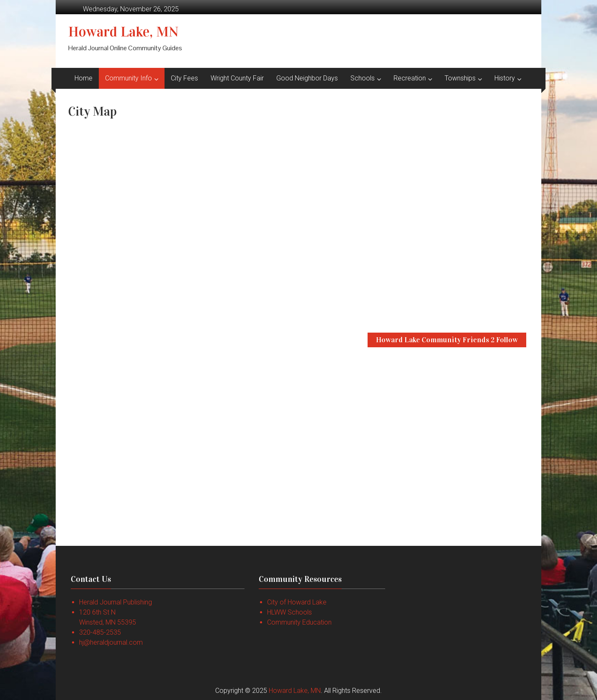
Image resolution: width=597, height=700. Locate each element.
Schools (363, 78)
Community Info (129, 78)
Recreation (410, 78)
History (505, 78)
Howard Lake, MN (124, 32)
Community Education (299, 622)
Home (84, 78)
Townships (460, 78)
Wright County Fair (237, 78)
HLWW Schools (289, 612)
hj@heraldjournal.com (111, 642)
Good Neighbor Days (307, 78)
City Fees (184, 78)
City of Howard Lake (297, 602)
